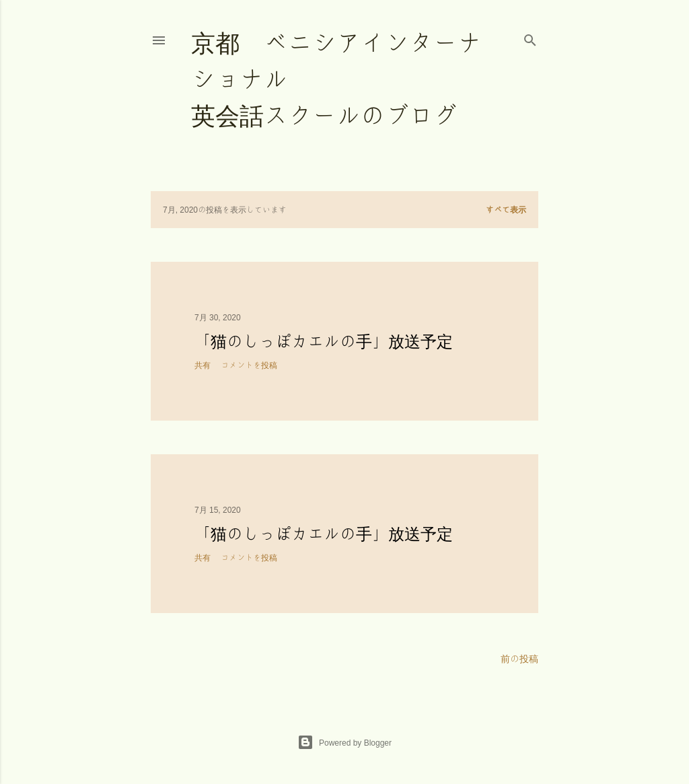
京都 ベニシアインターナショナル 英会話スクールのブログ (373, 79)
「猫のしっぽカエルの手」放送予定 (324, 341)
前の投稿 (519, 659)
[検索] (530, 38)
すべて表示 (506, 209)
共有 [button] (203, 365)
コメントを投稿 (249, 365)
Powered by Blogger (344, 742)
